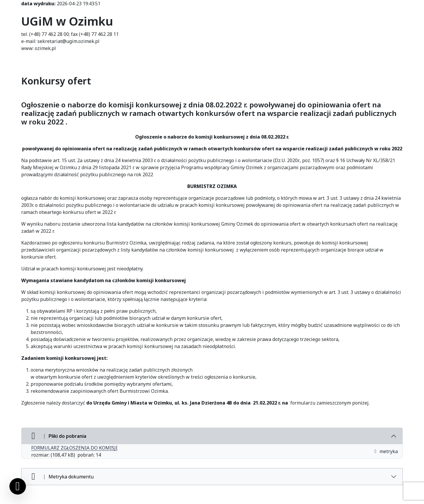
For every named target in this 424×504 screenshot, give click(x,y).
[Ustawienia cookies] (18, 486)
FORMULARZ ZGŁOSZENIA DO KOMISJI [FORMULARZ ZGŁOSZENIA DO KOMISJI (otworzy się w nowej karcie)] (74, 448)
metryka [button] (386, 451)
